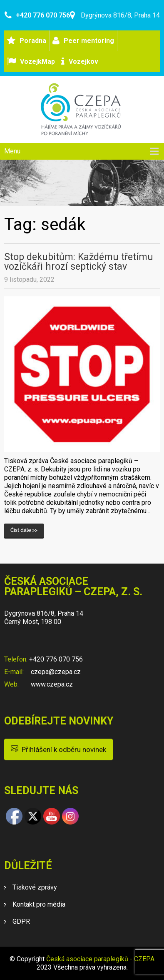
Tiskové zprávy (35, 887)
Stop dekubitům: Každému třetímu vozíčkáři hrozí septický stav (79, 262)
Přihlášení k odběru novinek (58, 749)
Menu (12, 151)
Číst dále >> (24, 530)
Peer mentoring (89, 41)
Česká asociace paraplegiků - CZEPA (100, 959)
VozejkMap (37, 61)
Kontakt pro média (39, 904)
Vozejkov (83, 61)
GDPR (21, 921)
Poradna (33, 41)
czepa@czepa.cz (55, 672)
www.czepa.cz (51, 684)
